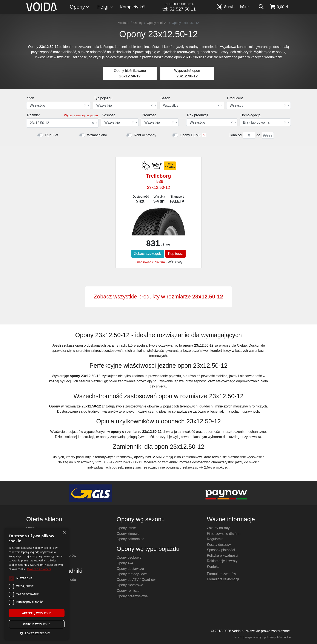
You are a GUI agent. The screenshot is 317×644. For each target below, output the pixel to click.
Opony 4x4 (125, 563)
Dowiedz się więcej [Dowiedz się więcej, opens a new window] (39, 569)
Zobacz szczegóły (148, 254)
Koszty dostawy (219, 545)
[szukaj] (261, 7)
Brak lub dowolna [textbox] (265, 123)
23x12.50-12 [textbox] (62, 123)
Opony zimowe (128, 534)
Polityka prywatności (222, 556)
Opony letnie (126, 528)
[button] (37, 633)
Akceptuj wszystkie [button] (36, 613)
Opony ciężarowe (130, 585)
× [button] (64, 533)
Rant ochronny (145, 135)
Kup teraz (175, 254)
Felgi (105, 7)
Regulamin (215, 539)
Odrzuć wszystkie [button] (37, 624)
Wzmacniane (97, 135)
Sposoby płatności (221, 550)
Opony (80, 7)
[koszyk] (279, 7)
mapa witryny (253, 637)
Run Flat (52, 135)
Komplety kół (133, 7)
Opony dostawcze (130, 569)
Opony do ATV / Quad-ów (136, 580)
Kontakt (213, 566)
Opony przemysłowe (132, 596)
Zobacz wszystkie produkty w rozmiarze (158, 297)
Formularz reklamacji (223, 579)
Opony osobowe (129, 557)
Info (245, 7)
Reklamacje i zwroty (222, 561)
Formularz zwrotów (221, 574)
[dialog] (37, 584)
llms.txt (238, 637)
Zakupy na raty (218, 528)
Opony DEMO (191, 135)
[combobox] (58, 105)
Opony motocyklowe (132, 574)
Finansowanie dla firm (150, 262)
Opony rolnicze (157, 23)
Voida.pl (124, 23)
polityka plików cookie (278, 637)
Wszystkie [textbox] (58, 106)
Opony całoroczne (130, 539)
